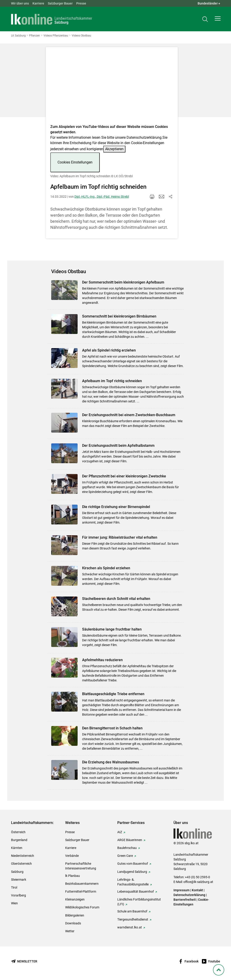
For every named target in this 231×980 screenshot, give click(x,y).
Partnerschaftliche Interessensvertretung (81, 866)
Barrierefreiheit (185, 900)
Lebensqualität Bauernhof (136, 892)
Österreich (18, 832)
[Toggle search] (205, 19)
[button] (218, 19)
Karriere (38, 3)
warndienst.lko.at (130, 927)
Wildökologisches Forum (82, 907)
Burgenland (19, 840)
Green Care (125, 856)
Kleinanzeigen (75, 899)
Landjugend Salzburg (132, 872)
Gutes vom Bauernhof (133, 864)
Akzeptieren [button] (114, 149)
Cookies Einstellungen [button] (75, 162)
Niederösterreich (23, 856)
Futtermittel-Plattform (81, 892)
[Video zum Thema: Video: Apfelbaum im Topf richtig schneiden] (112, 87)
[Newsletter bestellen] (24, 961)
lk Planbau (73, 876)
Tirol (14, 887)
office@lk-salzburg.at (198, 882)
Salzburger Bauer (60, 3)
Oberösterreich (21, 864)
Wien (14, 903)
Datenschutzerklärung (144, 137)
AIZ (120, 832)
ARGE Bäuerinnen (130, 840)
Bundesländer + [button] (209, 3)
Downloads (73, 923)
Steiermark (19, 880)
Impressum (181, 890)
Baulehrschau (127, 848)
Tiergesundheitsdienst (133, 919)
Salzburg (17, 872)
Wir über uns (20, 3)
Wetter (70, 931)
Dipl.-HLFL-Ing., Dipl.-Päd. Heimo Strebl (102, 197)
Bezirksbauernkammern (82, 884)
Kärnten (17, 848)
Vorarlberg (18, 895)
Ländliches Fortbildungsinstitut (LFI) (139, 902)
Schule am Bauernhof (132, 911)
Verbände (72, 856)
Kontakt (197, 890)
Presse (81, 3)
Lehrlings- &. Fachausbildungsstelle (133, 882)
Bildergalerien (75, 915)
